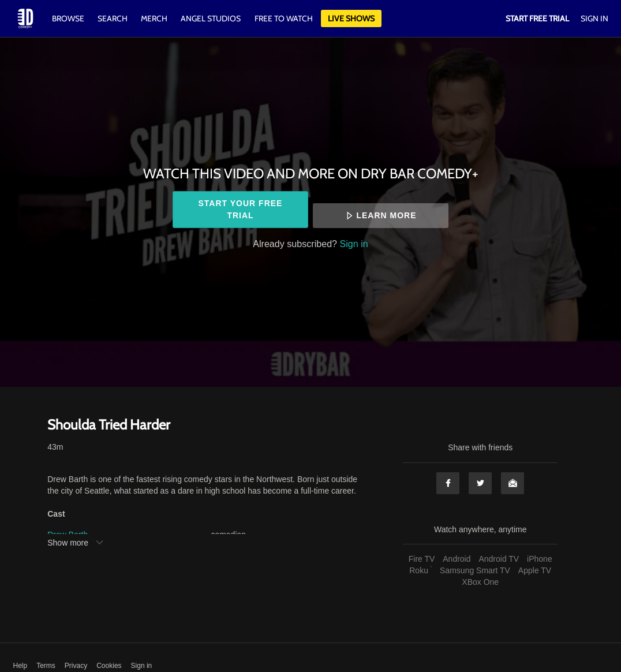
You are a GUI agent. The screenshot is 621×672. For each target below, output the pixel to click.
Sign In (594, 18)
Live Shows (351, 18)
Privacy (76, 666)
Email (512, 483)
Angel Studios (211, 18)
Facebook (448, 483)
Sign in (354, 244)
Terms (46, 666)
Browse (69, 18)
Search (113, 18)
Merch (154, 18)
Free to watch (284, 18)
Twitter (480, 483)
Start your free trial (241, 209)
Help (20, 666)
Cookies (109, 666)
